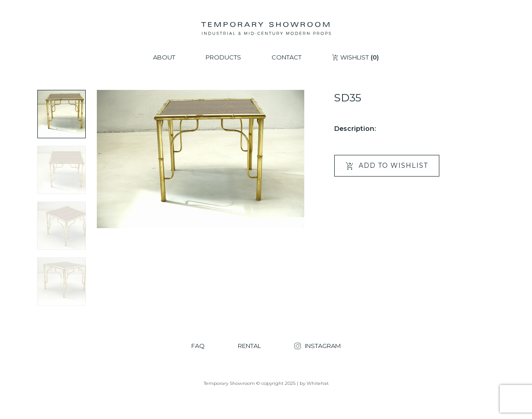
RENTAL (249, 346)
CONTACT (287, 57)
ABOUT (164, 57)
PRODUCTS (223, 57)
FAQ (198, 346)
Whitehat (318, 383)
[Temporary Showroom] (266, 29)
